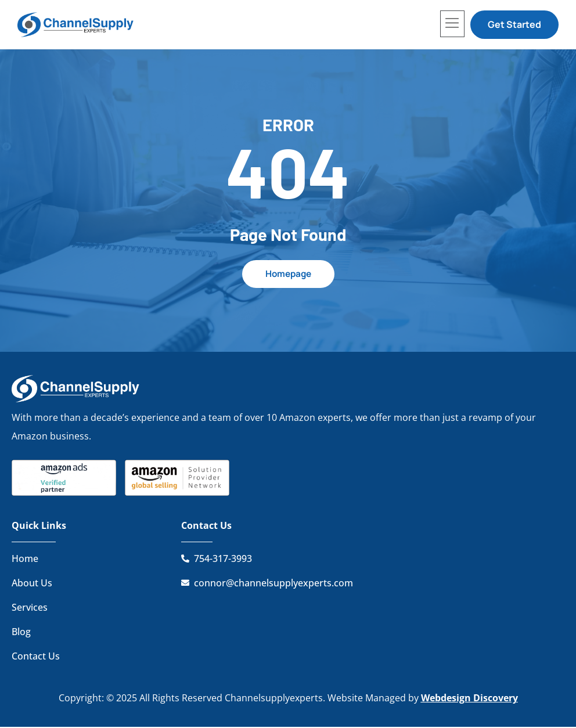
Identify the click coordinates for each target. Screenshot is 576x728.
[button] (452, 24)
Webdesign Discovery (469, 698)
